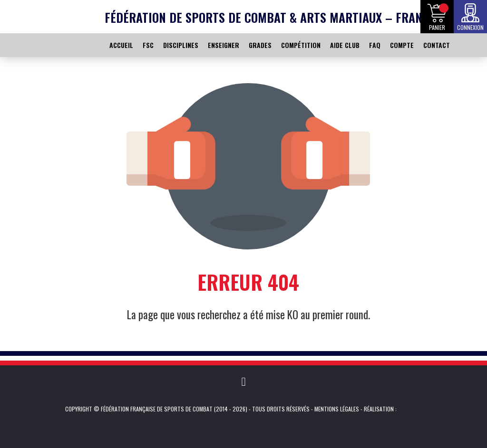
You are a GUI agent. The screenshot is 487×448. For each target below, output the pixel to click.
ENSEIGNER (224, 45)
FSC (148, 45)
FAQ (375, 45)
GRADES (260, 45)
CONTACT (437, 45)
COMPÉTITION (301, 45)
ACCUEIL (121, 45)
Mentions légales (337, 409)
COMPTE (402, 45)
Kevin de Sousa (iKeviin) (411, 409)
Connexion (470, 27)
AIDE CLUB (345, 45)
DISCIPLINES (181, 45)
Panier (437, 27)
